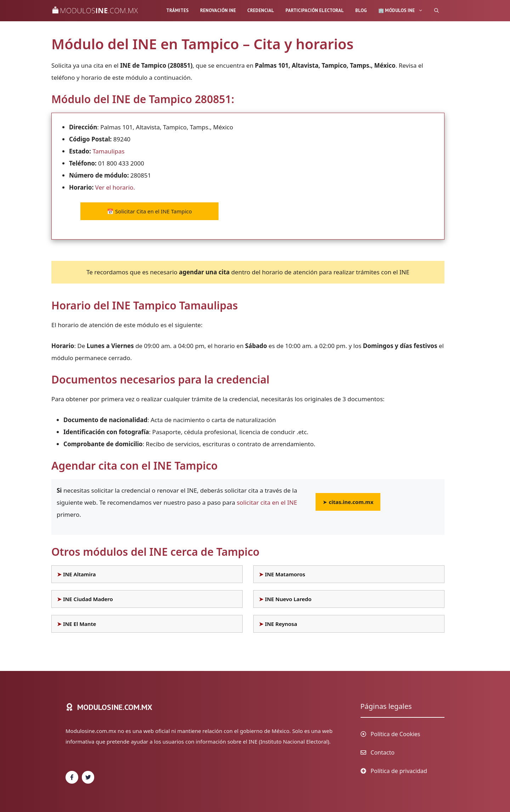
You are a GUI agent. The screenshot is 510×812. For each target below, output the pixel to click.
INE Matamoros (285, 574)
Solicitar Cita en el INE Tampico (149, 211)
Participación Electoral (315, 10)
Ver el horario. (115, 187)
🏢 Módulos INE (403, 11)
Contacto (382, 752)
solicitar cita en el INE (267, 502)
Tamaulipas (108, 151)
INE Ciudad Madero (88, 599)
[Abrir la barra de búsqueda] (437, 11)
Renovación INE (218, 10)
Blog (361, 10)
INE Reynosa (281, 624)
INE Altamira (80, 574)
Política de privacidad (399, 771)
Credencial (261, 10)
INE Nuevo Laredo (288, 599)
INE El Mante (80, 624)
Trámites (177, 10)
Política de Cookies (395, 734)
